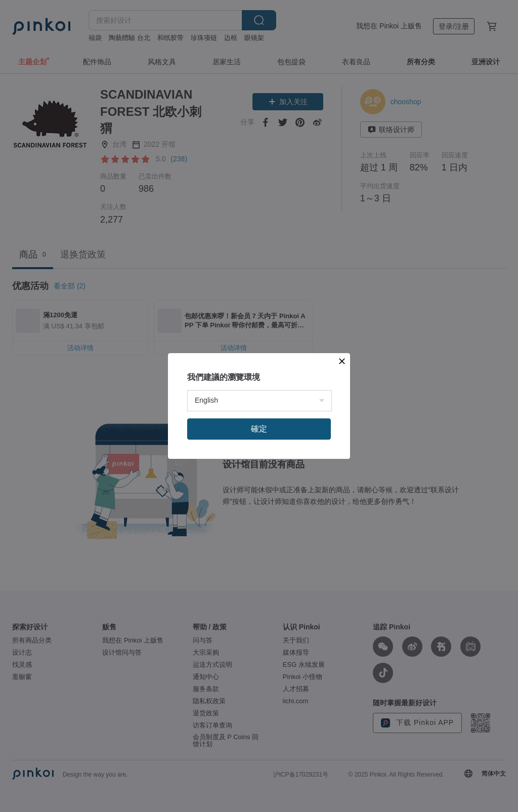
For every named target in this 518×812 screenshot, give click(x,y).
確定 (259, 429)
